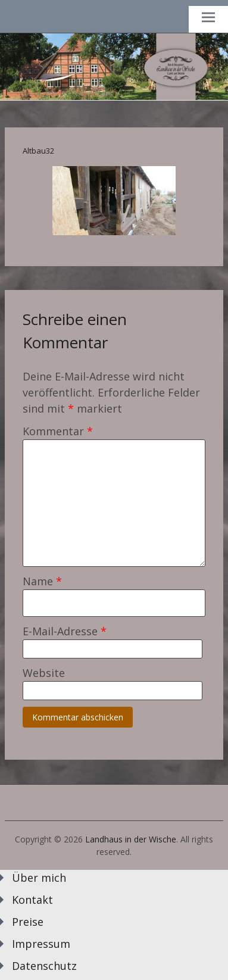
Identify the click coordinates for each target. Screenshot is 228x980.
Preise (28, 922)
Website (44, 673)
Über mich (39, 878)
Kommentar (58, 431)
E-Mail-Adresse (65, 631)
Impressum (41, 944)
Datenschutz (44, 966)
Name (42, 581)
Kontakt (32, 900)
